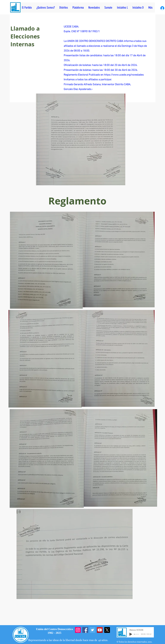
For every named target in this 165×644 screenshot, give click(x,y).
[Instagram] (78, 630)
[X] (107, 630)
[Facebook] (85, 630)
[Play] (131, 634)
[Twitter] (92, 630)
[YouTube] (100, 630)
